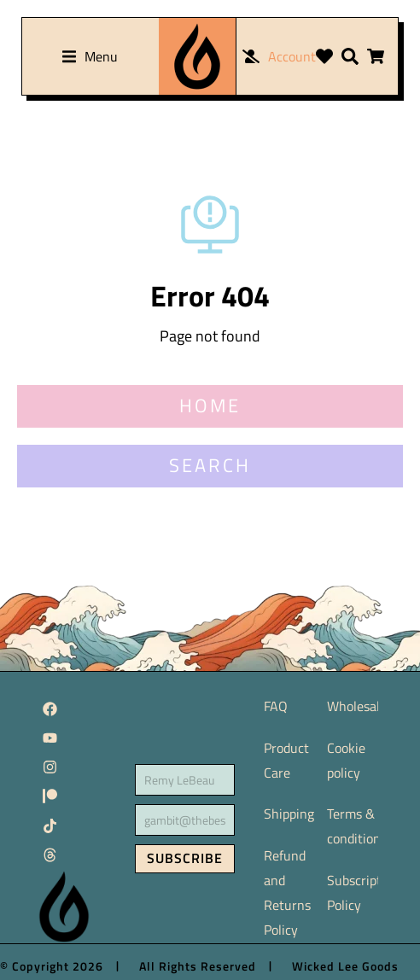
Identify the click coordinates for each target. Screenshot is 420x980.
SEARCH (210, 465)
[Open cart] (376, 56)
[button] (90, 57)
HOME (210, 405)
